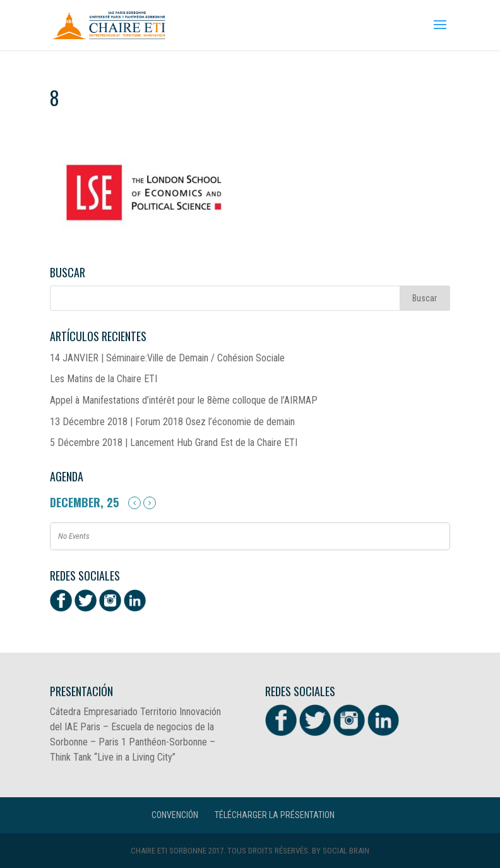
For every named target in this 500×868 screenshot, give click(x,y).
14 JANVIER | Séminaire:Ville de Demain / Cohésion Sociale (167, 358)
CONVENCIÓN (175, 815)
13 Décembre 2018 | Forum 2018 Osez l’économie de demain (172, 422)
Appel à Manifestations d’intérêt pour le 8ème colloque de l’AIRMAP (184, 400)
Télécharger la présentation (275, 815)
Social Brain (346, 851)
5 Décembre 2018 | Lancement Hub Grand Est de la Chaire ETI (174, 443)
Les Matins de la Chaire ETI (104, 379)
